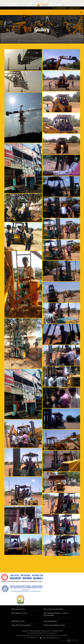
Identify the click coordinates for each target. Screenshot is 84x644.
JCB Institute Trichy (18, 621)
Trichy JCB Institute (50, 621)
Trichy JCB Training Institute (53, 609)
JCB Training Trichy (18, 609)
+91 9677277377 (74, 8)
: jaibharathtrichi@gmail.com (50, 638)
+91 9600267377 (60, 8)
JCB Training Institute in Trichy (54, 625)
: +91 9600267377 (31, 638)
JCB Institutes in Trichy (19, 613)
